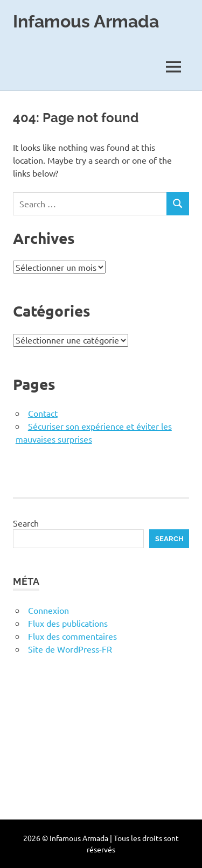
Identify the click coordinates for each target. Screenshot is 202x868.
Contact (43, 413)
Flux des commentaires (72, 636)
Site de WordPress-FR (70, 649)
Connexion (48, 610)
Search (26, 523)
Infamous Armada (86, 21)
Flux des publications (68, 623)
